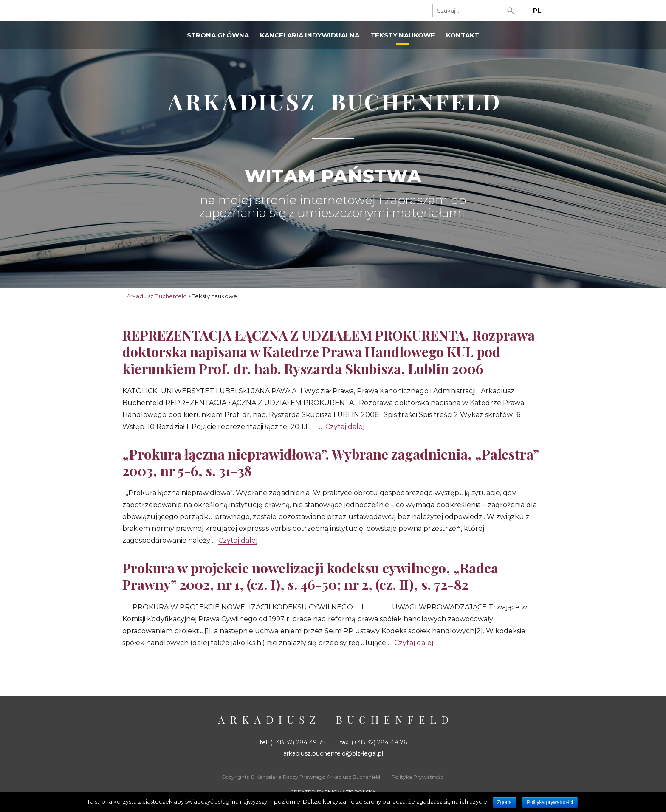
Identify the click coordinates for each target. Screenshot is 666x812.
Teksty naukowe (403, 35)
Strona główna (218, 35)
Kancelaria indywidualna (310, 35)
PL (537, 11)
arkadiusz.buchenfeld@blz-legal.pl (333, 753)
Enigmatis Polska (350, 792)
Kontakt (463, 35)
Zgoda (505, 802)
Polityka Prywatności (418, 777)
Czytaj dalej (345, 427)
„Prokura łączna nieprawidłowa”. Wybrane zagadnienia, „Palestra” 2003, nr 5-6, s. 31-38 (330, 462)
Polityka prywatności (550, 802)
